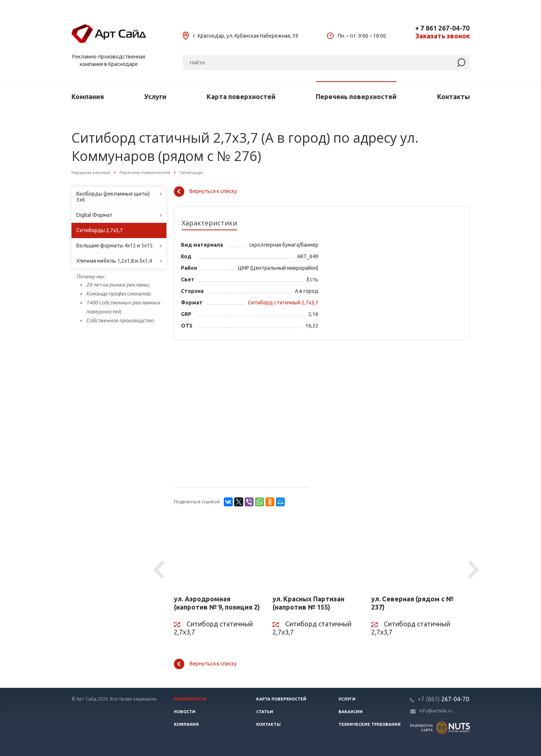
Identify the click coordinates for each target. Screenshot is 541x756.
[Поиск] (326, 63)
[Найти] (461, 63)
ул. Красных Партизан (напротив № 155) (308, 603)
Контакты (454, 97)
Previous (160, 570)
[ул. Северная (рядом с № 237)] (415, 554)
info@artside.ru (436, 711)
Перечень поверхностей (356, 97)
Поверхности (190, 699)
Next (475, 570)
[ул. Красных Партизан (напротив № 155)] (316, 554)
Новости (185, 712)
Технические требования (370, 724)
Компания (88, 97)
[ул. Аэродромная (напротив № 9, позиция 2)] (218, 554)
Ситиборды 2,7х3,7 (100, 230)
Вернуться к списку (205, 192)
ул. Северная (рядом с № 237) (412, 603)
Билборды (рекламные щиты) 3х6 (113, 197)
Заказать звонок (443, 36)
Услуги (155, 97)
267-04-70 (443, 699)
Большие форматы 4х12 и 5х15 (114, 246)
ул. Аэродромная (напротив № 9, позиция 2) (217, 603)
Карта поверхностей (241, 97)
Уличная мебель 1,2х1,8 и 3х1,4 (114, 261)
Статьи (265, 712)
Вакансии (351, 712)
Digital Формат (94, 215)
